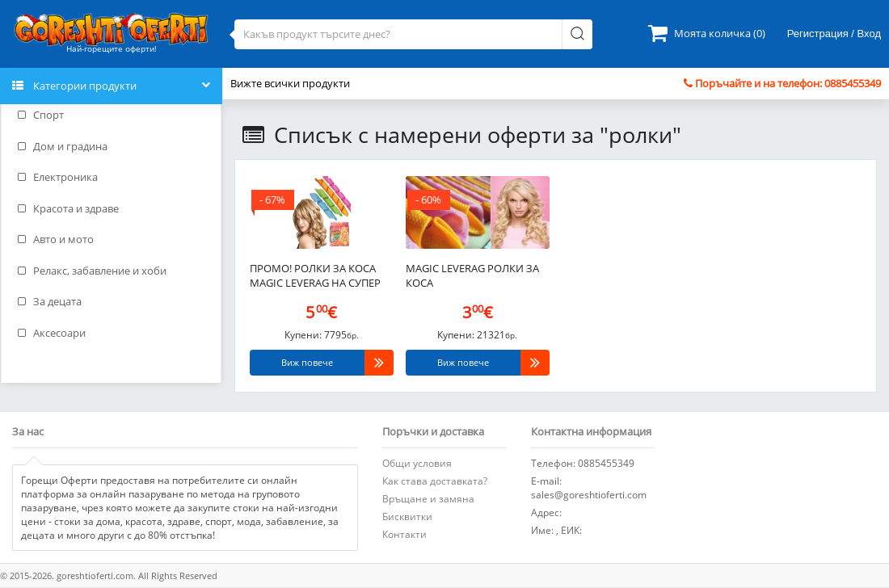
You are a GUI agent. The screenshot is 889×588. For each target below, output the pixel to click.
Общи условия (417, 463)
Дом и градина (63, 146)
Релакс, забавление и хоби (92, 271)
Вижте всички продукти (290, 83)
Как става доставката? (435, 481)
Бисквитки (407, 517)
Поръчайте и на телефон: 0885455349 (782, 83)
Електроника (58, 177)
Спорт (41, 115)
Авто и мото (56, 239)
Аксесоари (52, 333)
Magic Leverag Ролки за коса (472, 276)
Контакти (404, 534)
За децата (50, 301)
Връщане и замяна (428, 499)
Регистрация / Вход (834, 34)
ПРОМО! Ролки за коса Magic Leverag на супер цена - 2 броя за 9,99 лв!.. (316, 277)
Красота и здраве (68, 208)
